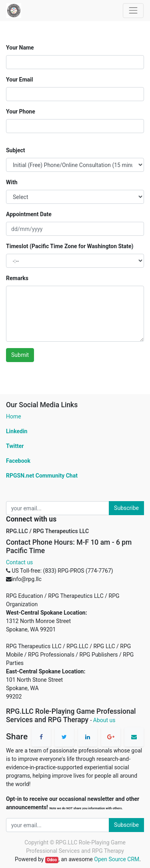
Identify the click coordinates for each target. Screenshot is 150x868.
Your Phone (21, 111)
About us (104, 720)
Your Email (19, 80)
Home (14, 416)
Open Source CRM (117, 859)
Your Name (20, 48)
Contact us (19, 562)
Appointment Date (29, 214)
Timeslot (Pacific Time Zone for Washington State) (70, 246)
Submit (20, 355)
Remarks (17, 278)
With (12, 182)
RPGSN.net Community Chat (42, 476)
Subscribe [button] (126, 508)
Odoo (52, 860)
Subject (16, 150)
